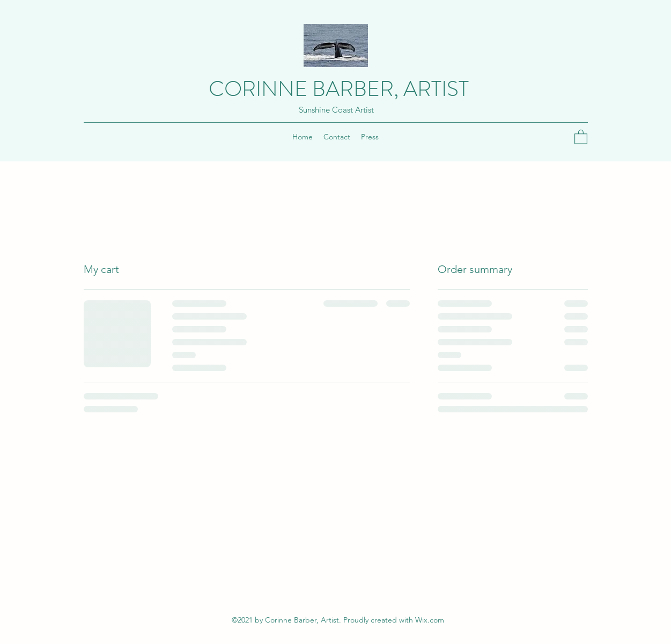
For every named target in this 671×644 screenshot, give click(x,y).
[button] (581, 136)
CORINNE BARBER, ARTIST (339, 89)
